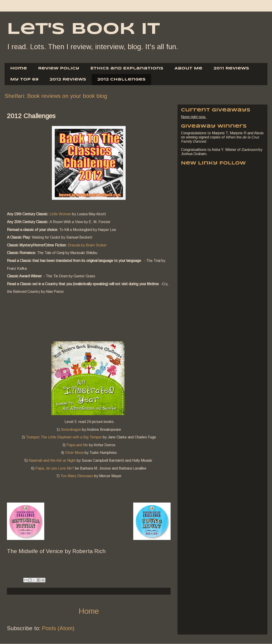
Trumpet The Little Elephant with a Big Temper (64, 437)
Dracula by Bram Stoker (87, 245)
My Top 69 (24, 79)
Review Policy (59, 68)
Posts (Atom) (58, 628)
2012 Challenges (121, 79)
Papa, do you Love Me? (55, 468)
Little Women (60, 214)
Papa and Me (77, 445)
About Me (188, 68)
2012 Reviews (68, 79)
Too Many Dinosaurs (77, 476)
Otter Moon (74, 453)
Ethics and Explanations (127, 68)
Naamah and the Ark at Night (52, 460)
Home (19, 68)
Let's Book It (83, 30)
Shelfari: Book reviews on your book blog (56, 96)
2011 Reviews (231, 68)
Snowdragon (71, 430)
